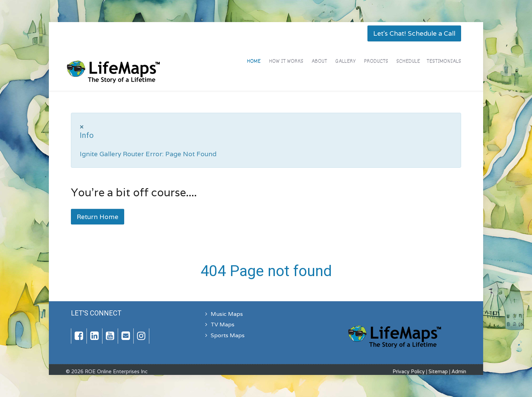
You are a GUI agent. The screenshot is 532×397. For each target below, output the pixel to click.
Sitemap (438, 371)
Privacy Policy (409, 371)
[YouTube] (110, 336)
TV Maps (223, 324)
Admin (459, 371)
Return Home (98, 217)
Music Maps (227, 314)
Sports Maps (228, 335)
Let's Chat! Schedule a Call (414, 33)
